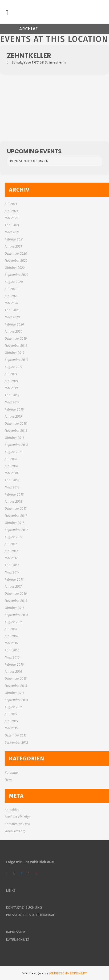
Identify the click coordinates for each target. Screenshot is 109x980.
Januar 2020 (14, 332)
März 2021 (12, 232)
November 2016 (16, 601)
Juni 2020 (12, 296)
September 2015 (16, 700)
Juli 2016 (11, 629)
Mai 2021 (11, 218)
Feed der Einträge (18, 817)
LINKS (11, 890)
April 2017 (12, 565)
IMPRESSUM (16, 932)
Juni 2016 (11, 636)
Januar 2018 (13, 502)
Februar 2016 (14, 665)
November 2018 (16, 431)
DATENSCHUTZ (18, 940)
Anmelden (12, 810)
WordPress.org (15, 831)
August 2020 (14, 282)
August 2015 (14, 707)
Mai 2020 (11, 303)
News (8, 780)
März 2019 (12, 402)
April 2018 (12, 480)
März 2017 (12, 572)
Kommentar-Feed (17, 824)
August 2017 (13, 537)
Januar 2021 (13, 246)
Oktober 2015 (14, 693)
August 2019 (14, 367)
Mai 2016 (11, 643)
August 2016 (14, 622)
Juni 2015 (11, 721)
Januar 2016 (13, 672)
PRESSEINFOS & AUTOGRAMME (30, 915)
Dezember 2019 (16, 339)
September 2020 (17, 275)
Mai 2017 (11, 558)
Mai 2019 (11, 388)
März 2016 (12, 657)
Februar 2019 (14, 409)
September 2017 (16, 530)
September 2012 (16, 742)
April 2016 (12, 650)
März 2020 (12, 317)
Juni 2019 (11, 381)
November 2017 (16, 516)
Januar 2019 (13, 417)
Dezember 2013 (16, 735)
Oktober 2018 (15, 438)
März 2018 (12, 487)
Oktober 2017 (14, 523)
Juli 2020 (11, 289)
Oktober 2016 (14, 608)
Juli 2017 (11, 544)
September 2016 (16, 615)
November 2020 (16, 261)
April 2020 (12, 310)
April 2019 (12, 395)
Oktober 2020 (15, 268)
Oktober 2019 (14, 353)
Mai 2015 (11, 728)
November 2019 (16, 346)
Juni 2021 (11, 211)
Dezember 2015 (16, 679)
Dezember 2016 (16, 594)
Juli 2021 (11, 204)
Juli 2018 (11, 459)
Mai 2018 (11, 473)
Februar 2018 (14, 494)
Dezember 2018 (16, 424)
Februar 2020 (14, 324)
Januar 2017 (13, 587)
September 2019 (16, 360)
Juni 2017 (11, 551)
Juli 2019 (11, 374)
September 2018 (16, 445)
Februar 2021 (14, 239)
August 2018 (14, 452)
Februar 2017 (14, 580)
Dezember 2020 (16, 254)
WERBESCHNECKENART (68, 973)
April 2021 (12, 225)
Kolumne (11, 773)
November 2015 (16, 686)
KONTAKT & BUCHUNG (24, 907)
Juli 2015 (11, 714)
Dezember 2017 (16, 509)
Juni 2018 (11, 466)
